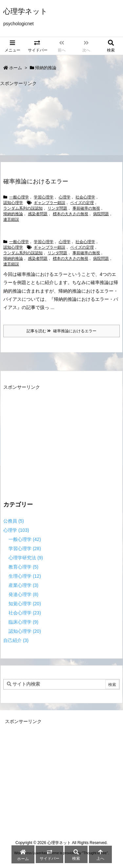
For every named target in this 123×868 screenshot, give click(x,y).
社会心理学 (85, 197)
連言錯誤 (11, 219)
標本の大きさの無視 (71, 214)
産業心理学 (23, 585)
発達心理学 (23, 594)
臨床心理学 (23, 622)
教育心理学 (23, 567)
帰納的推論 (13, 214)
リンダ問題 (57, 208)
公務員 (14, 521)
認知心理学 (13, 203)
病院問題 (101, 214)
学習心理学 (44, 197)
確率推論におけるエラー (36, 181)
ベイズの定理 (82, 203)
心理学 (65, 197)
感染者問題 (38, 214)
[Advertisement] (55, 121)
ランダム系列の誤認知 (23, 208)
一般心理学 (19, 197)
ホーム (16, 68)
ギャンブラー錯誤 (50, 203)
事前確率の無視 (86, 208)
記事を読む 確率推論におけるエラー (61, 331)
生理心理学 (25, 576)
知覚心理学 (25, 604)
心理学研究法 (26, 558)
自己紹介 (16, 640)
